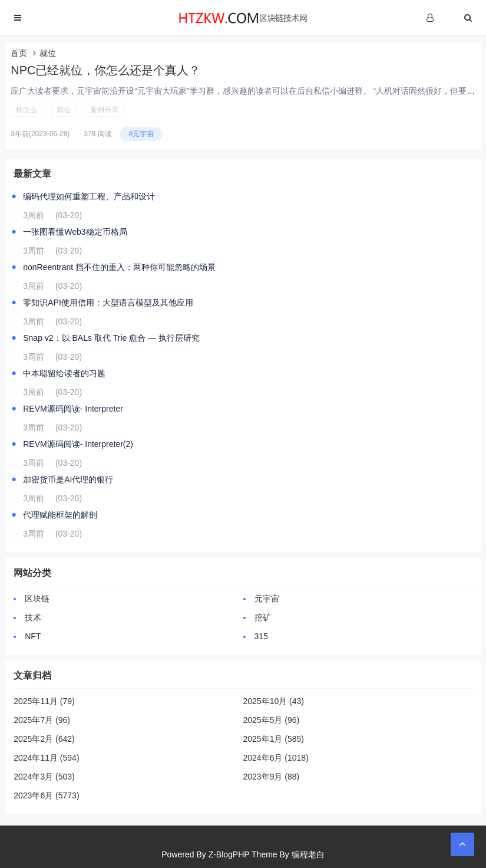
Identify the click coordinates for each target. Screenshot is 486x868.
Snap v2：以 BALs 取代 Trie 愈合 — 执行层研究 (111, 338)
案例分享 (104, 110)
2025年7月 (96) (42, 720)
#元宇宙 (141, 134)
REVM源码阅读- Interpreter (73, 409)
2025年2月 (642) (44, 739)
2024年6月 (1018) (276, 758)
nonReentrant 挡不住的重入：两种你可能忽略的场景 (119, 267)
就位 (64, 110)
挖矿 (263, 617)
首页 (19, 53)
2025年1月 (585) (274, 739)
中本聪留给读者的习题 (64, 373)
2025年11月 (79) (44, 701)
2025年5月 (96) (272, 720)
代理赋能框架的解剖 (60, 515)
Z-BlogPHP (229, 854)
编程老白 (308, 854)
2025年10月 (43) (274, 701)
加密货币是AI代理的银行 (68, 479)
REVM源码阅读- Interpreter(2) (78, 444)
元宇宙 (267, 599)
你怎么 (27, 110)
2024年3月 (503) (44, 777)
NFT (33, 636)
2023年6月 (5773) (46, 795)
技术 (33, 617)
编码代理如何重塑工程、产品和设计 (89, 196)
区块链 (37, 599)
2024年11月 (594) (46, 758)
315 (261, 636)
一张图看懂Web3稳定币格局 (75, 232)
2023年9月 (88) (272, 777)
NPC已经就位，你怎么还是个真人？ (105, 70)
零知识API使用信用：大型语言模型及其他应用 (108, 303)
